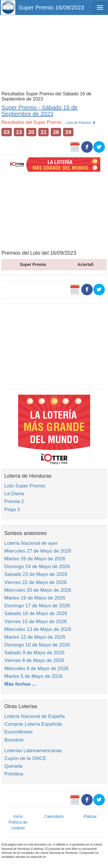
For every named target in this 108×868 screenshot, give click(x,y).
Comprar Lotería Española (33, 724)
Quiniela (13, 766)
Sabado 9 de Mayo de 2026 (34, 653)
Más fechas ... (20, 684)
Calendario (54, 816)
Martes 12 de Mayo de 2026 (35, 637)
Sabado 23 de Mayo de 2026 (36, 574)
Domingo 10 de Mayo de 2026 (37, 645)
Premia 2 (14, 501)
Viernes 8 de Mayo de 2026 (34, 660)
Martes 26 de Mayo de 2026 (35, 559)
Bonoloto (14, 740)
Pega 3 (12, 509)
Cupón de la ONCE (25, 758)
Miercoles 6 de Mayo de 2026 (36, 669)
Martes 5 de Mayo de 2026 (33, 676)
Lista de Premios (81, 123)
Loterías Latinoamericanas (33, 751)
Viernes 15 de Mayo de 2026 (36, 622)
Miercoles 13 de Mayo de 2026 (38, 629)
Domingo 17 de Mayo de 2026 (37, 606)
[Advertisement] (54, 52)
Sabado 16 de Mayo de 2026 (36, 613)
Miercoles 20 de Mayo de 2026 (38, 590)
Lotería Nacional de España (35, 716)
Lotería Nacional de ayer (31, 543)
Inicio (18, 816)
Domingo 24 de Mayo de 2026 (37, 567)
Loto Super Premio (25, 486)
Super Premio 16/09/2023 (51, 7)
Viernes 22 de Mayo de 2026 (36, 582)
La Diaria (14, 494)
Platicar (90, 816)
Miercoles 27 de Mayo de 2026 (38, 551)
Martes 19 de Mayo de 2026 (35, 598)
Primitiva (14, 774)
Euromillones (18, 732)
